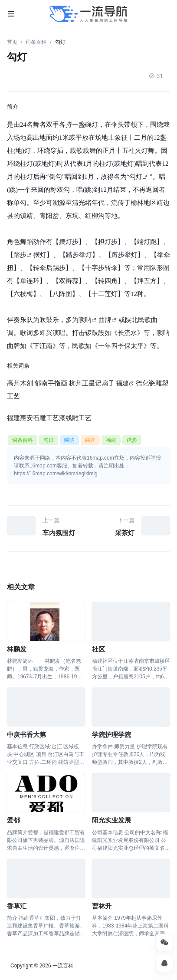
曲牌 (105, 320)
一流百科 (63, 966)
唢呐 (85, 320)
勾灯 (136, 176)
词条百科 (36, 42)
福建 (122, 383)
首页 (12, 42)
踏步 (20, 255)
